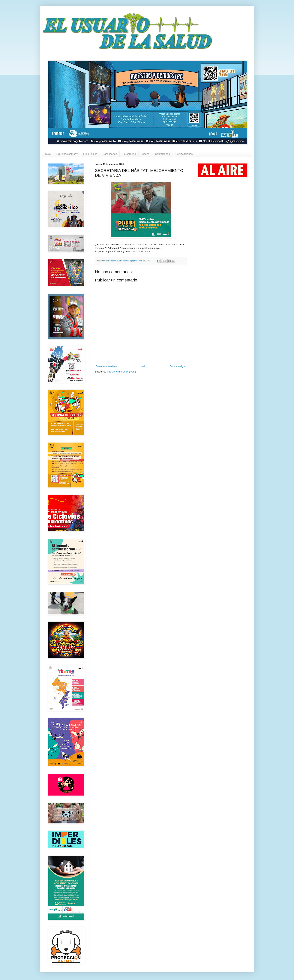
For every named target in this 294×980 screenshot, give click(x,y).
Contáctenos (162, 154)
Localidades (110, 154)
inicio (48, 154)
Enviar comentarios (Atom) (123, 372)
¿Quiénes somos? (67, 154)
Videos (145, 154)
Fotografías (129, 154)
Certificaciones (184, 154)
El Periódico (90, 154)
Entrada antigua (178, 366)
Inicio (143, 366)
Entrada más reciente (107, 366)
